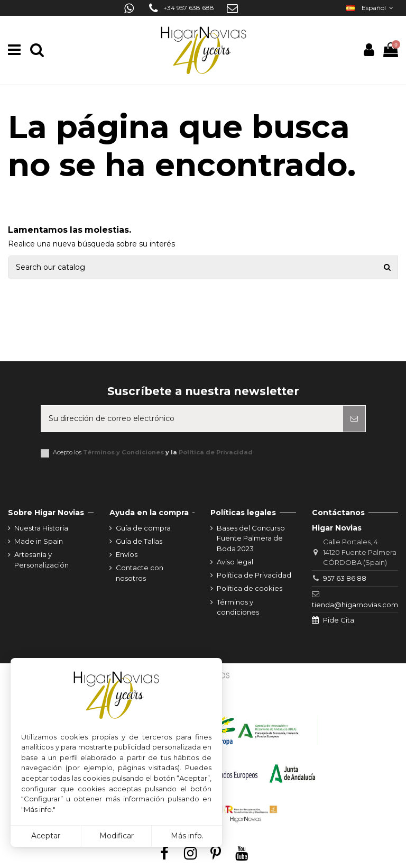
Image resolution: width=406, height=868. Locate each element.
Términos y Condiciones (123, 452)
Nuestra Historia (41, 528)
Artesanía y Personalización (41, 560)
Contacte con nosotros (140, 573)
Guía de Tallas (139, 541)
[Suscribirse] (354, 419)
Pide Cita (339, 620)
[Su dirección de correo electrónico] (192, 419)
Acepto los (153, 453)
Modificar (117, 836)
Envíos (127, 554)
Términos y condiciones (238, 607)
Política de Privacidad (216, 452)
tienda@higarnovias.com (355, 605)
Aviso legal (235, 562)
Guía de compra (143, 528)
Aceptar (46, 836)
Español (371, 8)
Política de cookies (250, 588)
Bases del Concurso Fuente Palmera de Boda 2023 (251, 538)
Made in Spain (39, 541)
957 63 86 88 (345, 578)
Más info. (187, 836)
